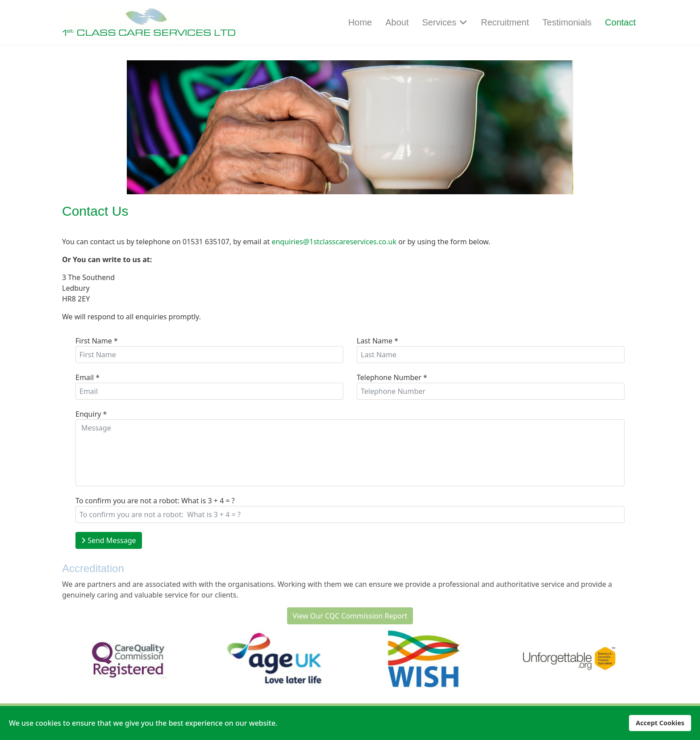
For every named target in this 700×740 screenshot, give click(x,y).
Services (440, 22)
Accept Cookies (660, 723)
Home (360, 22)
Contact (620, 22)
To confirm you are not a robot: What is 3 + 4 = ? (155, 501)
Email (87, 377)
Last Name (377, 341)
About (397, 22)
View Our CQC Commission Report (350, 616)
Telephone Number (392, 377)
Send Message (109, 540)
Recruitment (505, 22)
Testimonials (567, 22)
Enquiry (91, 414)
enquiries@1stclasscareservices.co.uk (334, 242)
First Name (97, 341)
